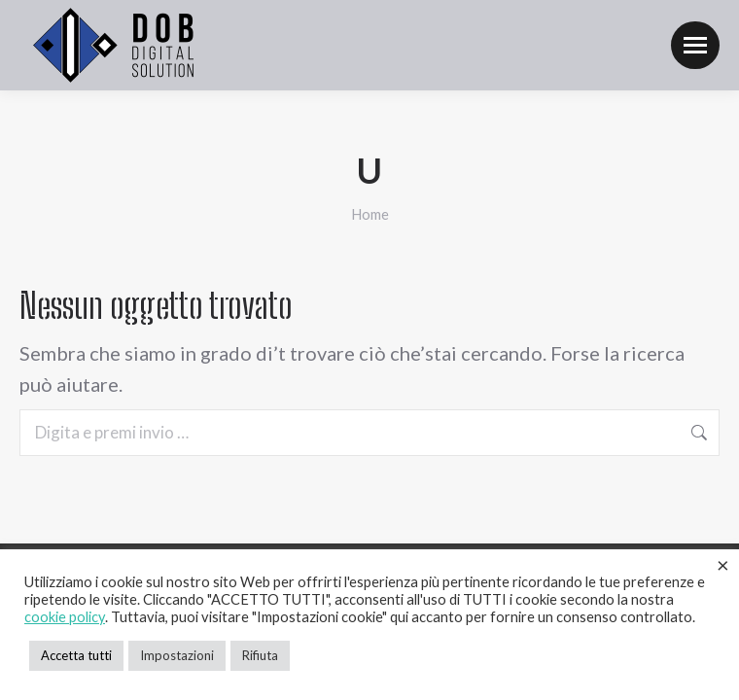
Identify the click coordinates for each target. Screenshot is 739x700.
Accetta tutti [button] (76, 655)
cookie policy (65, 617)
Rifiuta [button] (260, 655)
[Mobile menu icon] (695, 45)
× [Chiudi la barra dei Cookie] (723, 565)
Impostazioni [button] (177, 655)
